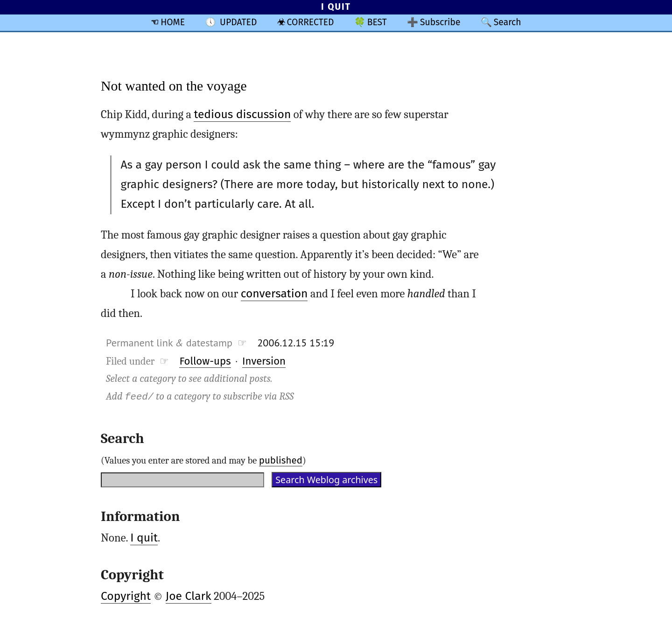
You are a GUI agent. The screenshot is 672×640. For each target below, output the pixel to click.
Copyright (126, 596)
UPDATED (238, 22)
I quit (144, 538)
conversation (274, 294)
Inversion (264, 361)
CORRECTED (311, 22)
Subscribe (440, 22)
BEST (377, 22)
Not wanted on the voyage (174, 86)
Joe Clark (189, 596)
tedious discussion (242, 114)
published (281, 460)
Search (507, 22)
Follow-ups (205, 361)
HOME (173, 22)
